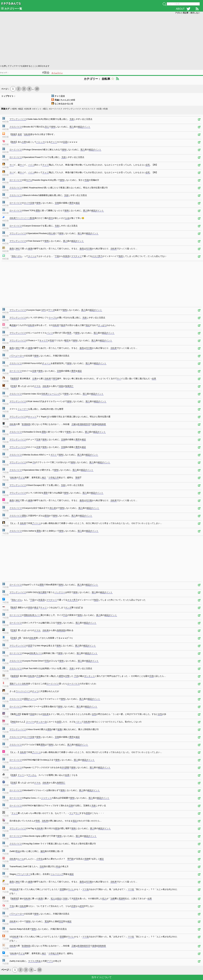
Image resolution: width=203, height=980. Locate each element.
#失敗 (105, 109)
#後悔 (14, 109)
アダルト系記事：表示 (187, 13)
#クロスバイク (89, 109)
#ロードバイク (56, 109)
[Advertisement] (95, 39)
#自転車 (28, 109)
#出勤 (99, 109)
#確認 (20, 109)
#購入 (45, 109)
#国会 (46, 73)
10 (37, 89)
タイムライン (57, 73)
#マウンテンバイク (72, 109)
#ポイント (37, 109)
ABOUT (180, 9)
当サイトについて (101, 977)
